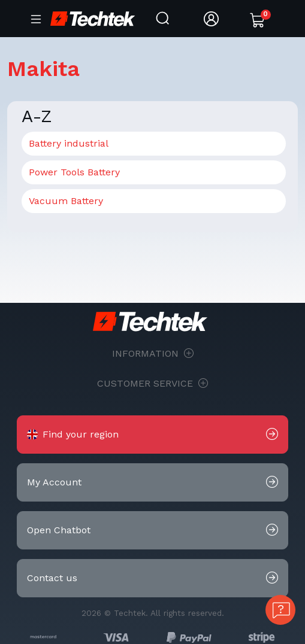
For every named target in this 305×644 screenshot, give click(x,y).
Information (153, 354)
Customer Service (152, 384)
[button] (152, 435)
